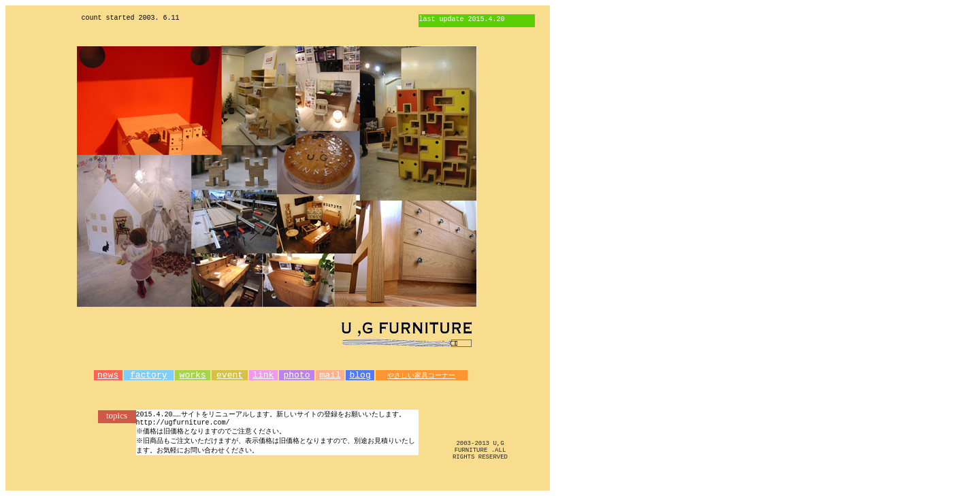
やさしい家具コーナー (421, 376)
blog (360, 376)
